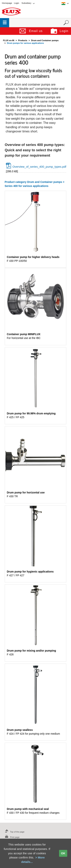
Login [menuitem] (17, 3)
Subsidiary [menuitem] (26, 3)
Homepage (7, 3)
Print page (12, 837)
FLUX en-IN (9, 40)
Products (23, 40)
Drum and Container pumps (45, 40)
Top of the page (14, 832)
